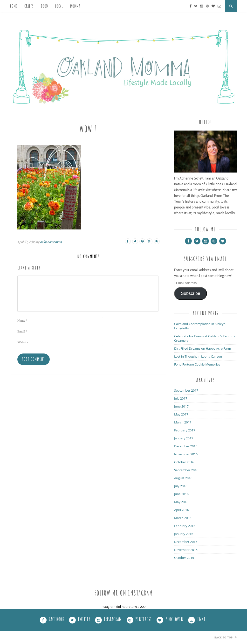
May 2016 (181, 502)
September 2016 (186, 470)
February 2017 (185, 430)
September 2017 (186, 390)
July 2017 (181, 398)
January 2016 (184, 534)
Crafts (29, 6)
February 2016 (185, 526)
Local (59, 6)
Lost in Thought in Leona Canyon (198, 356)
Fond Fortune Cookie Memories (197, 364)
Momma (75, 6)
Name (22, 321)
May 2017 (181, 414)
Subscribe (191, 293)
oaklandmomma (51, 242)
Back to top (226, 637)
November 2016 (186, 454)
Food (45, 6)
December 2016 (186, 446)
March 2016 (183, 518)
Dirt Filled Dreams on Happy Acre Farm (203, 348)
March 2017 (183, 422)
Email (22, 332)
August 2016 (183, 478)
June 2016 (181, 494)
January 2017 (184, 438)
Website (23, 342)
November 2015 (186, 550)
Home (14, 6)
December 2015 (186, 542)
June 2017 (181, 406)
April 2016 (182, 510)
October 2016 (184, 462)
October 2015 (184, 558)
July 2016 (181, 486)
